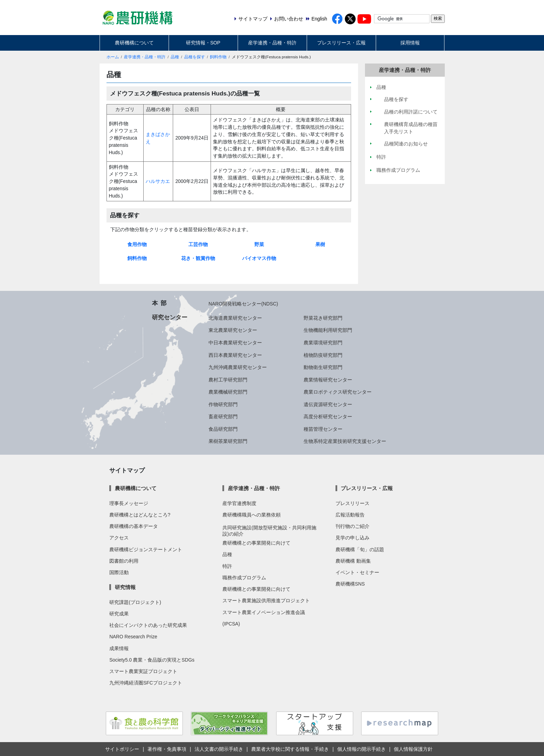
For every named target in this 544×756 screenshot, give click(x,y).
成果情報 (119, 648)
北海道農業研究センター (235, 318)
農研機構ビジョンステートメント (146, 549)
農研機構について (134, 43)
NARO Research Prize (133, 637)
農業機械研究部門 (228, 392)
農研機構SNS (350, 584)
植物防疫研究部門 (323, 355)
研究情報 (125, 587)
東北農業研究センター (233, 330)
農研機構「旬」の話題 (360, 549)
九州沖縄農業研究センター (238, 367)
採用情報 (410, 43)
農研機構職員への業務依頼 (252, 515)
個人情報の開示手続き (362, 749)
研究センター (170, 317)
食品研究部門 (223, 429)
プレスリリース (352, 503)
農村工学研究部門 (228, 380)
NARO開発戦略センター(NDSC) (243, 304)
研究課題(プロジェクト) (135, 602)
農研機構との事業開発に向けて (256, 543)
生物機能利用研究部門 (328, 330)
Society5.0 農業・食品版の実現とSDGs (152, 660)
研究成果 (119, 614)
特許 (227, 566)
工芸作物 (198, 244)
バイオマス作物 (259, 258)
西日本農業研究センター (235, 355)
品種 (175, 57)
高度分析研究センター (328, 417)
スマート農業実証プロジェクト (143, 671)
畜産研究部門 (223, 417)
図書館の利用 (124, 561)
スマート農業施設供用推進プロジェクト (266, 600)
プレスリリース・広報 (341, 43)
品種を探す (195, 57)
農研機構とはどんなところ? (140, 515)
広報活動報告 (350, 515)
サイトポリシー (122, 749)
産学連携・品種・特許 (272, 43)
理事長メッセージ (129, 503)
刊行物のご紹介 (352, 526)
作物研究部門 (223, 404)
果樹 (320, 244)
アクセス (119, 538)
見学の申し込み (352, 538)
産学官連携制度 (239, 503)
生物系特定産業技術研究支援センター (345, 441)
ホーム (113, 57)
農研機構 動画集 (353, 561)
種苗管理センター (323, 429)
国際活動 (119, 572)
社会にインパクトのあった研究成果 (148, 625)
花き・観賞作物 (198, 258)
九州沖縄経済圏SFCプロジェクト (146, 683)
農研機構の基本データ (134, 526)
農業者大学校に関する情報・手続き (290, 749)
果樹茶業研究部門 (228, 441)
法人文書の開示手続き (219, 749)
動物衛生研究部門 (323, 367)
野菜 (259, 244)
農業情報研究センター (328, 380)
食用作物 (137, 244)
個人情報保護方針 (413, 749)
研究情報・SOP (203, 43)
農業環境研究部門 (323, 343)
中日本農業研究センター (235, 343)
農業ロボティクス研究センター (338, 392)
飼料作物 (218, 57)
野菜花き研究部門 (323, 318)
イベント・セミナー (357, 572)
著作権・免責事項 (167, 749)
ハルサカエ (158, 181)
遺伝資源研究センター (328, 404)
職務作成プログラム (244, 578)
